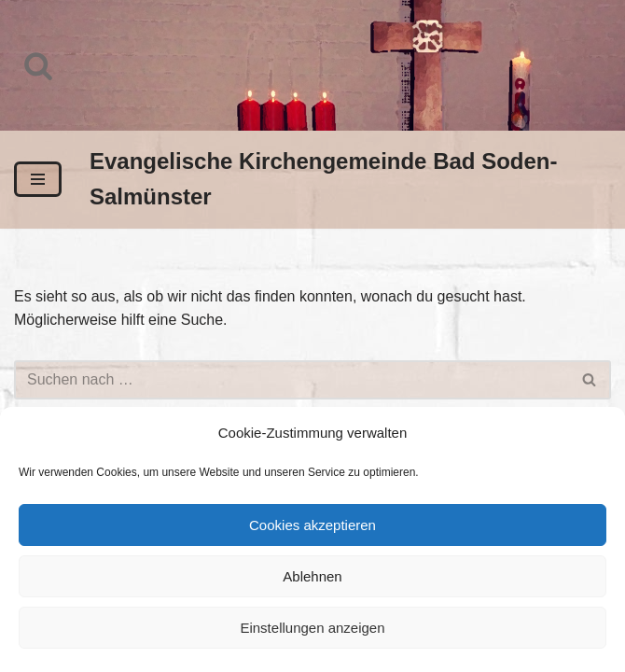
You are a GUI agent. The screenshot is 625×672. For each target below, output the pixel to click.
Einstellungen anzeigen (312, 628)
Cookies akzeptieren (312, 525)
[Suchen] (38, 65)
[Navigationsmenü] (38, 179)
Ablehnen (312, 576)
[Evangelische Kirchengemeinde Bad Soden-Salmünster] (350, 180)
